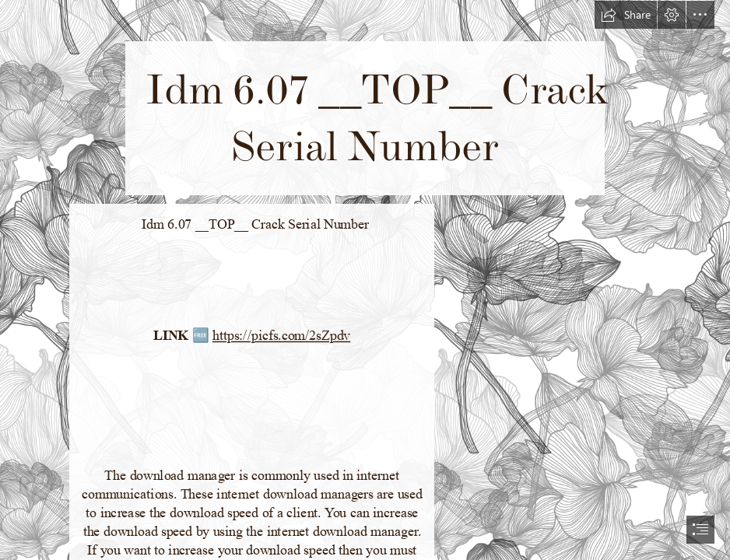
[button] (626, 15)
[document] (365, 280)
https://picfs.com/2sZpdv (281, 336)
